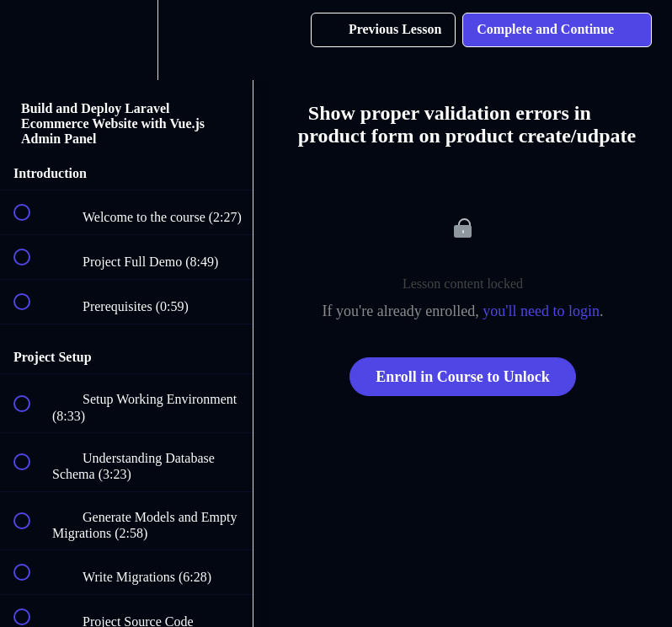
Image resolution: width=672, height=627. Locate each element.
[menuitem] (126, 40)
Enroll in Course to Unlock (463, 377)
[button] (31, 40)
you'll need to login (541, 311)
